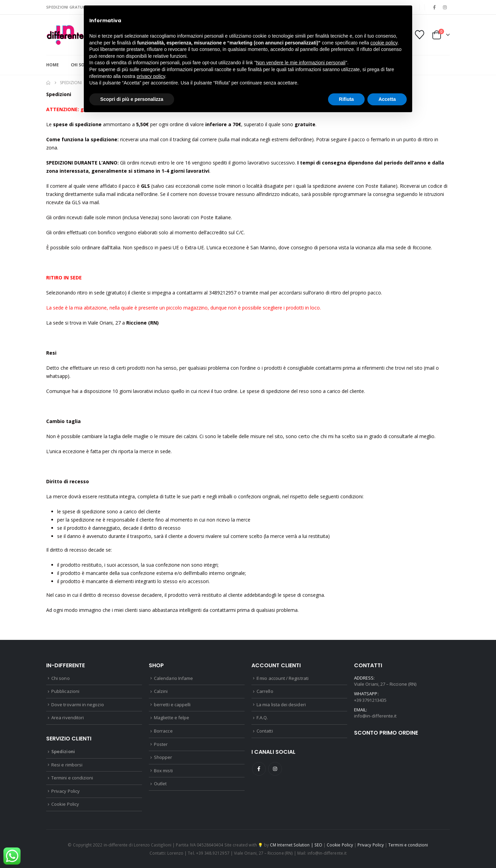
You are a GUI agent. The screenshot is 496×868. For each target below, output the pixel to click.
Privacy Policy (66, 791)
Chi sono (61, 678)
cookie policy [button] (384, 43)
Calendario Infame (173, 678)
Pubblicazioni (65, 691)
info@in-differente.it (375, 716)
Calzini (161, 691)
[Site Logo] (65, 35)
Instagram (275, 769)
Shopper (163, 757)
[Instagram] (445, 7)
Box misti (163, 771)
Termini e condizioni (72, 778)
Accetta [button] (387, 99)
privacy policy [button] (151, 76)
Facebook (259, 769)
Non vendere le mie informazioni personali (301, 63)
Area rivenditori (68, 718)
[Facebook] (434, 7)
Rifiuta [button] (347, 99)
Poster (161, 744)
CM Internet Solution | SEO (296, 845)
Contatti (265, 731)
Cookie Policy (65, 804)
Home (53, 65)
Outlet (160, 784)
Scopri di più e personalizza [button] (132, 99)
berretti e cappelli (172, 705)
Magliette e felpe (172, 718)
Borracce (163, 731)
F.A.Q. (262, 718)
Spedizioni (63, 751)
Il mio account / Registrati (283, 678)
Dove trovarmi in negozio (78, 705)
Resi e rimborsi (67, 765)
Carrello (265, 691)
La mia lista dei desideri (281, 705)
